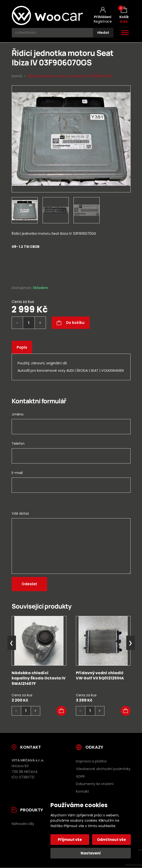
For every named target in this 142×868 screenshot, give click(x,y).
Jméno (18, 414)
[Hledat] (103, 33)
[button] (61, 711)
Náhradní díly (23, 824)
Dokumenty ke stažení (95, 784)
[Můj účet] (103, 15)
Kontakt (82, 791)
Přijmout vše (70, 840)
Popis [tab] (22, 347)
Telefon (18, 444)
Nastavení (91, 853)
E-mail (17, 473)
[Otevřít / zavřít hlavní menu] (125, 33)
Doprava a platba (91, 761)
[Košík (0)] (124, 15)
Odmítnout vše (111, 840)
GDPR (80, 776)
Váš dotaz (20, 513)
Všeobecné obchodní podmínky (103, 769)
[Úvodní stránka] (47, 15)
